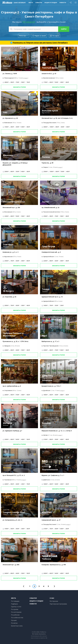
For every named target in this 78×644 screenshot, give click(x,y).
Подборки (14, 604)
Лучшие (14, 620)
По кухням (15, 609)
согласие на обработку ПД (41, 638)
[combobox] (39, 29)
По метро (14, 623)
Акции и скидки (36, 601)
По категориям (16, 612)
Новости (33, 604)
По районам (15, 615)
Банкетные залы (17, 626)
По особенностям (17, 618)
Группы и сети (16, 607)
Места (14, 598)
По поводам (15, 601)
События (33, 598)
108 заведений (29, 22)
